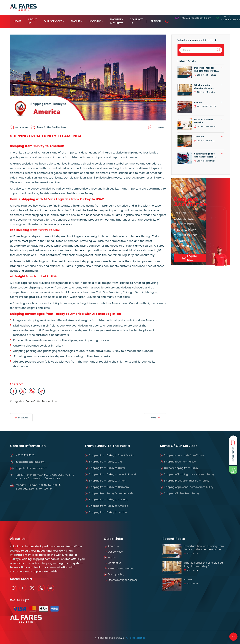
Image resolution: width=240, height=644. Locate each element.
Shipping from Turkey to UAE (106, 459)
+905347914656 (25, 453)
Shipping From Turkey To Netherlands (112, 491)
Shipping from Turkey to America (109, 504)
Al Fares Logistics (136, 636)
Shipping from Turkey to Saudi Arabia (112, 453)
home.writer (19, 124)
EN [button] (226, 7)
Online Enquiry (208, 7)
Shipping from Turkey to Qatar (108, 465)
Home (17, 20)
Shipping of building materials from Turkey (190, 472)
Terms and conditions (121, 567)
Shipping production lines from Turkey (187, 478)
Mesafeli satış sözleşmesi (123, 579)
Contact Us (190, 20)
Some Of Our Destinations (48, 124)
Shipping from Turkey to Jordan (108, 510)
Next (155, 415)
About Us (40, 20)
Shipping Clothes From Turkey (182, 491)
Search (221, 20)
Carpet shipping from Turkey (182, 465)
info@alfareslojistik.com (30, 459)
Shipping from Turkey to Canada (109, 498)
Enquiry (97, 20)
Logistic (121, 20)
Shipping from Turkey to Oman (108, 478)
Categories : (17, 398)
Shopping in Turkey (155, 20)
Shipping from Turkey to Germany (110, 485)
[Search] (196, 47)
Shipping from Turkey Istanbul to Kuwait (113, 472)
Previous (21, 415)
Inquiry (112, 556)
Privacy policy (116, 573)
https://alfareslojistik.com (32, 465)
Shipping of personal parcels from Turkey (189, 485)
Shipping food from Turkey (180, 459)
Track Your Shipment (181, 7)
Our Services (68, 20)
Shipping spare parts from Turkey (185, 453)
